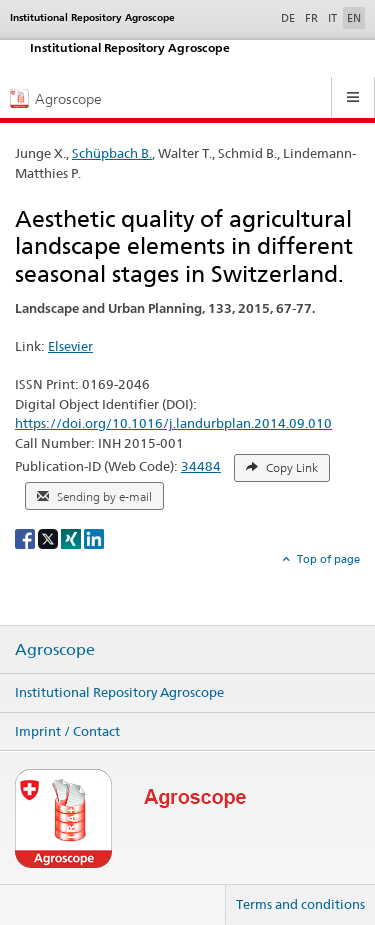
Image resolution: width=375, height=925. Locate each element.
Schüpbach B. (112, 153)
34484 (201, 466)
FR (311, 18)
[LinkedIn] (94, 537)
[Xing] (72, 537)
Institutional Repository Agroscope (119, 692)
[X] (49, 537)
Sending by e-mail (94, 497)
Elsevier (70, 346)
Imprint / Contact (67, 731)
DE (290, 17)
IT (332, 18)
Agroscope (55, 650)
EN (354, 18)
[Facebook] (26, 537)
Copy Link (282, 468)
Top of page (327, 559)
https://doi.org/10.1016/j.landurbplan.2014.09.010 (173, 423)
